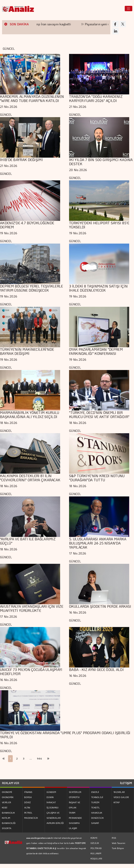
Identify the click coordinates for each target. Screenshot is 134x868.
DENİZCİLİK (97, 818)
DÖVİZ (28, 802)
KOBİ (5, 807)
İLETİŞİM (126, 783)
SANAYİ (95, 823)
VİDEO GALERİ (121, 797)
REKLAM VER (11, 783)
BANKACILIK (8, 813)
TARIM (72, 813)
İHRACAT (51, 802)
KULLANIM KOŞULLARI (96, 856)
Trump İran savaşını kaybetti (55, 24)
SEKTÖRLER (75, 792)
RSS (114, 838)
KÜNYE (94, 838)
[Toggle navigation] (129, 9)
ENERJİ (95, 792)
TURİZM (95, 802)
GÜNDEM (51, 792)
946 (39, 759)
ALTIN (27, 807)
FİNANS (28, 792)
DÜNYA (50, 797)
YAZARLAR (119, 792)
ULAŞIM (73, 828)
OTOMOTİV (74, 797)
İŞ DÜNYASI (52, 807)
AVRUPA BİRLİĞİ (55, 823)
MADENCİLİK (31, 818)
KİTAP (117, 802)
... (31, 759)
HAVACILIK (97, 813)
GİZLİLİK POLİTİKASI (96, 846)
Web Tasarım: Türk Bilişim (119, 846)
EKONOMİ (7, 792)
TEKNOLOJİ (97, 797)
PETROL (28, 813)
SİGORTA (7, 828)
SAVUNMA (74, 823)
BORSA (28, 797)
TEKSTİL (96, 807)
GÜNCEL (6, 115)
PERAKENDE (76, 818)
